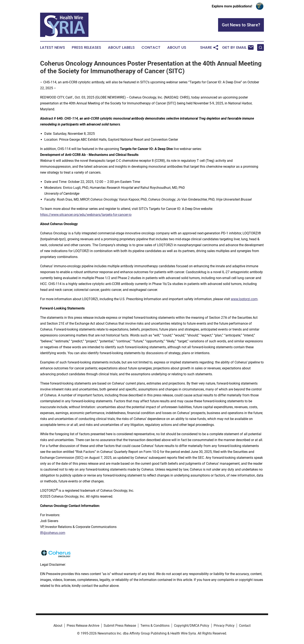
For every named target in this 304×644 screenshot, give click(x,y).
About (58, 626)
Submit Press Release (120, 626)
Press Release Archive (83, 626)
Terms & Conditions (155, 626)
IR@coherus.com (53, 533)
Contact (151, 47)
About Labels (121, 47)
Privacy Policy (224, 626)
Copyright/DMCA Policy (192, 626)
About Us (177, 47)
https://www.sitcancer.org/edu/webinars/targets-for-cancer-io (86, 215)
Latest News (53, 47)
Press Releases (86, 47)
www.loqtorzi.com (244, 299)
